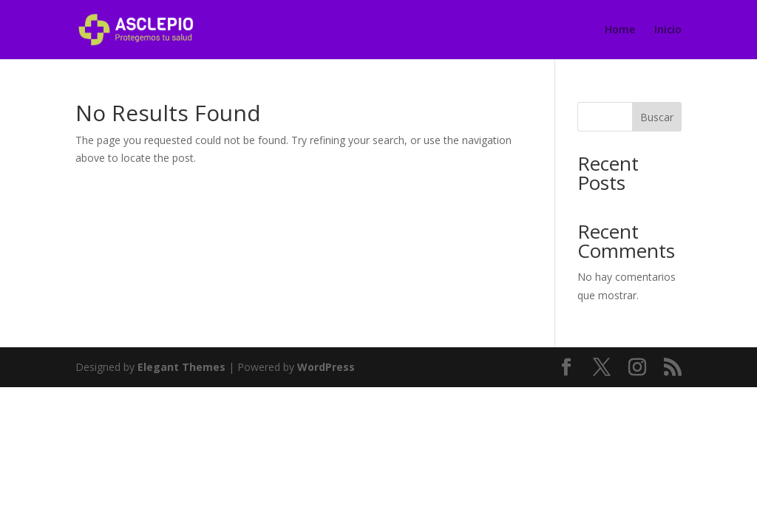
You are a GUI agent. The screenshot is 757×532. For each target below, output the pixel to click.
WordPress (326, 367)
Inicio (668, 30)
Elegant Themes (181, 367)
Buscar (657, 117)
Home (620, 30)
